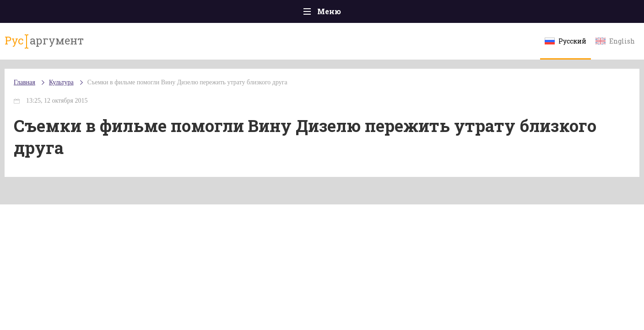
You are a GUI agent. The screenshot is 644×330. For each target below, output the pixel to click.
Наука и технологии (400, 18)
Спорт (343, 14)
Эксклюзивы (520, 14)
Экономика (295, 14)
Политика (189, 14)
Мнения (574, 14)
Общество (241, 14)
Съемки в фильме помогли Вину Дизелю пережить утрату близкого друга (235, 91)
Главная (71, 14)
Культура (463, 14)
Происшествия (128, 14)
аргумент (87, 45)
